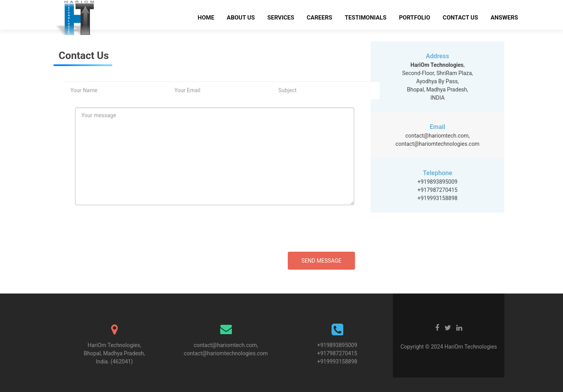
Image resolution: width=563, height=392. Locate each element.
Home (206, 18)
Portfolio (414, 18)
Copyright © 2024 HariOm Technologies (449, 347)
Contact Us (460, 18)
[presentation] (140, 236)
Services (281, 18)
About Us (241, 18)
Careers (320, 18)
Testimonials (366, 18)
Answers (504, 18)
